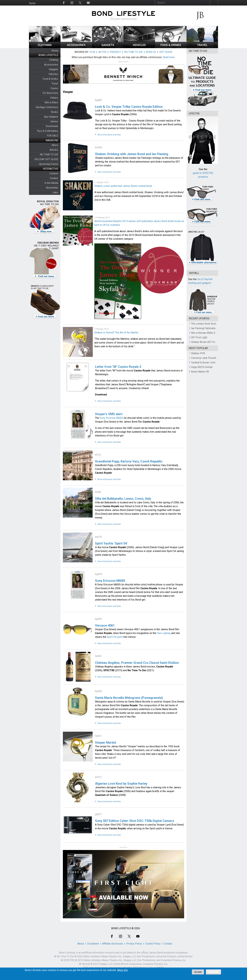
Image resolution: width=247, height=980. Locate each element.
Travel (55, 84)
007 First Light (199, 337)
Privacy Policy (134, 944)
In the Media (51, 183)
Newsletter (52, 188)
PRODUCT (115, 52)
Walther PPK (198, 353)
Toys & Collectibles (47, 131)
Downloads (52, 126)
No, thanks (214, 972)
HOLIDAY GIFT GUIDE (46, 159)
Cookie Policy (153, 944)
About (81, 944)
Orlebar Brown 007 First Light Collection (213, 342)
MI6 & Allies (51, 102)
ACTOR (102, 52)
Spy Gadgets (51, 117)
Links (55, 192)
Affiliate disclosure (113, 944)
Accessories (51, 65)
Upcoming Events (49, 164)
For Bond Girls (50, 93)
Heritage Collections (47, 107)
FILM (92, 52)
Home (32, 3)
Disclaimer (93, 944)
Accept (198, 972)
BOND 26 (151, 52)
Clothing (54, 60)
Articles (54, 150)
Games (54, 121)
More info (123, 970)
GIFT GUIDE (166, 52)
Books (55, 112)
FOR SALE (52, 136)
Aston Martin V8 (200, 372)
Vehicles (53, 74)
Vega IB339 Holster (202, 367)
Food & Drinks (50, 79)
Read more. (169, 57)
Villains (54, 98)
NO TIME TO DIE (49, 155)
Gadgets (53, 69)
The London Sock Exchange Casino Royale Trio (217, 324)
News (55, 145)
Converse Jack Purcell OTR (206, 358)
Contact (54, 178)
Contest (54, 173)
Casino (54, 88)
